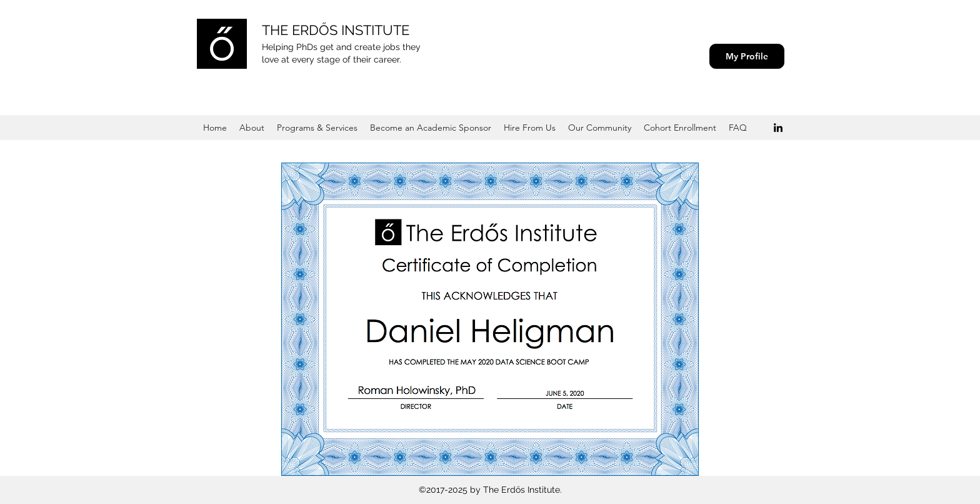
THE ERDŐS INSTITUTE (336, 30)
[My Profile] (747, 56)
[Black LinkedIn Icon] (778, 128)
